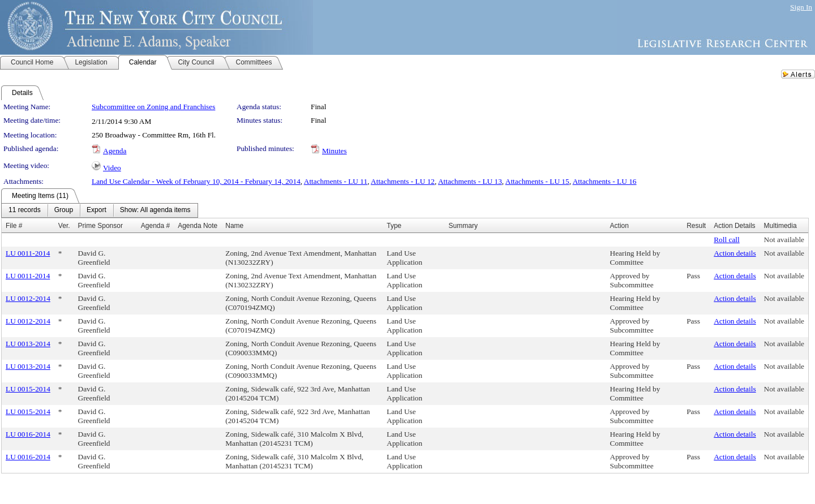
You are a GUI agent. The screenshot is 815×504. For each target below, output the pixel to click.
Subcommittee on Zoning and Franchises (153, 107)
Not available (784, 240)
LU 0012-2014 (28, 298)
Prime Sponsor (100, 226)
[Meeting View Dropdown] (155, 210)
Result (696, 226)
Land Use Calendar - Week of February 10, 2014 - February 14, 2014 (196, 181)
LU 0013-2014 (28, 344)
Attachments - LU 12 (403, 181)
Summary (463, 226)
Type (394, 226)
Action (619, 226)
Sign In (801, 7)
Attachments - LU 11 (336, 181)
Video (112, 168)
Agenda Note (198, 226)
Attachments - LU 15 (537, 181)
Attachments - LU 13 (470, 181)
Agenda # (155, 226)
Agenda (115, 151)
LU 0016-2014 (28, 434)
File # (14, 226)
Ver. (64, 226)
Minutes (334, 151)
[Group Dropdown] (64, 210)
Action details (735, 253)
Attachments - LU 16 (605, 181)
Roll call (727, 240)
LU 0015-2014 (28, 389)
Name (234, 226)
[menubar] (100, 210)
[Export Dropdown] (96, 210)
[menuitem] (25, 210)
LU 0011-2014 (28, 253)
